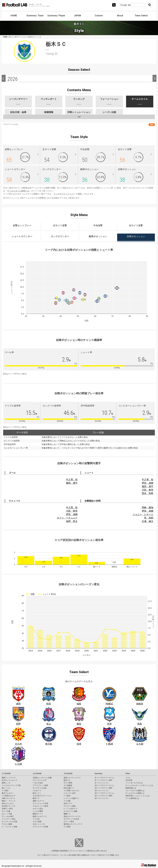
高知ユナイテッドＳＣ (72, 816)
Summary (98, 774)
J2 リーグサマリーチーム (104, 785)
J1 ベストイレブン (102, 783)
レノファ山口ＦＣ (70, 809)
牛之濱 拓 (72, 480)
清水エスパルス (8, 803)
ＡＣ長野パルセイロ (71, 791)
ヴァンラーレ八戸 (40, 780)
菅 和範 (149, 518)
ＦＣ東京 (5, 791)
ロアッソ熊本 (69, 822)
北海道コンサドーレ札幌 (42, 778)
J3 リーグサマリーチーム (104, 793)
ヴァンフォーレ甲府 (40, 803)
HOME (14, 16)
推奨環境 (64, 851)
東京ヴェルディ (8, 793)
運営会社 (91, 851)
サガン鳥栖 (37, 822)
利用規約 (56, 851)
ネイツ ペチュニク (67, 518)
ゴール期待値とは (132, 798)
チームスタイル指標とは (18, 191)
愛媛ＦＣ (67, 814)
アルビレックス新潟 (40, 806)
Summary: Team (35, 16)
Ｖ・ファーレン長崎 (9, 827)
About (120, 16)
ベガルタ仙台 (38, 783)
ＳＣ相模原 (68, 785)
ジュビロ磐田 (38, 811)
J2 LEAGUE (37, 774)
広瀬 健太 (148, 521)
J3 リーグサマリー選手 (103, 796)
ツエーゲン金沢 (70, 793)
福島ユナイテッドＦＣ (72, 778)
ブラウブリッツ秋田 (40, 785)
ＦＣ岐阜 (67, 796)
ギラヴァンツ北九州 (71, 819)
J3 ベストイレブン (102, 798)
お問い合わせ (101, 851)
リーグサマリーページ (63, 194)
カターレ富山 (38, 809)
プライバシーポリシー (77, 851)
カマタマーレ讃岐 (70, 811)
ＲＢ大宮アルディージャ (42, 796)
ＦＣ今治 (36, 819)
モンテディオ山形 (40, 788)
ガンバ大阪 (6, 811)
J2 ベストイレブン (102, 791)
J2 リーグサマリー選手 (103, 788)
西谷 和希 (148, 493)
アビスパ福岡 (7, 824)
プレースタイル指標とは (135, 791)
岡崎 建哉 (148, 507)
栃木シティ (37, 793)
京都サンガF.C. (7, 809)
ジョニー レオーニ (143, 514)
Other (128, 774)
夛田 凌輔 (148, 483)
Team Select (141, 16)
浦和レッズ (6, 783)
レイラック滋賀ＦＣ (71, 798)
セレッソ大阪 (7, 814)
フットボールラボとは (134, 783)
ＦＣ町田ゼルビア (9, 796)
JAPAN (77, 16)
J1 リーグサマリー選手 (103, 780)
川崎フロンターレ (9, 798)
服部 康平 (72, 483)
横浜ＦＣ (36, 798)
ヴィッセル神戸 (8, 816)
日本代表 (129, 780)
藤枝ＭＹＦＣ (38, 814)
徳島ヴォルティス (40, 816)
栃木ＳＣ (67, 780)
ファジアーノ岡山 (9, 819)
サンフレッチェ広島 (9, 822)
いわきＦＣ (37, 791)
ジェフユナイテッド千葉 (11, 785)
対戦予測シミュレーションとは (138, 796)
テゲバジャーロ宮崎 (40, 827)
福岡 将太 (72, 521)
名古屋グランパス (9, 806)
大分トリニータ (39, 824)
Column (99, 16)
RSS (152, 125)
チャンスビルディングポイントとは (139, 785)
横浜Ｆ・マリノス (9, 801)
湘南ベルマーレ (39, 801)
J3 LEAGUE (68, 774)
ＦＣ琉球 (67, 827)
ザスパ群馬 (68, 783)
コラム (128, 778)
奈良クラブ (68, 803)
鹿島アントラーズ (9, 778)
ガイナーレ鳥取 (70, 806)
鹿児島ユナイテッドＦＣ (73, 824)
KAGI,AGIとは (131, 788)
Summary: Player (56, 16)
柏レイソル (6, 788)
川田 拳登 (148, 490)
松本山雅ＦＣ (69, 788)
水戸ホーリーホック (9, 780)
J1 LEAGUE (6, 774)
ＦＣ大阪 (67, 801)
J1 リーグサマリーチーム (104, 778)
